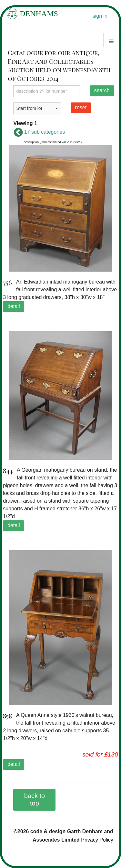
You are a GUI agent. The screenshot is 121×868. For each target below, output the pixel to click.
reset (81, 107)
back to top (35, 800)
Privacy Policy (97, 840)
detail (14, 306)
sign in (100, 16)
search (102, 90)
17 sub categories (39, 132)
